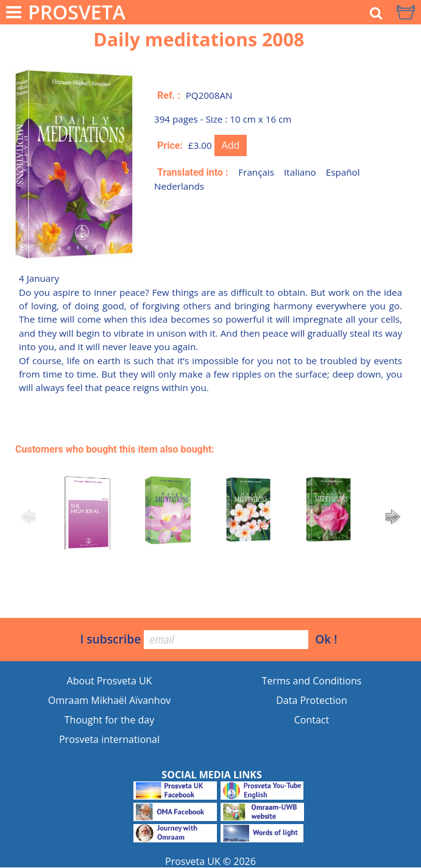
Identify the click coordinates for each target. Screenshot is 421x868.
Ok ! (326, 639)
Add (231, 145)
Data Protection (312, 700)
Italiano (300, 172)
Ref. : (169, 95)
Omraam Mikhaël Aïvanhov (110, 700)
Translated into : (193, 172)
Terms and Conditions (312, 681)
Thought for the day (109, 720)
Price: (170, 145)
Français (256, 172)
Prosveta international (109, 739)
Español (343, 172)
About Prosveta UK (110, 681)
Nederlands (179, 186)
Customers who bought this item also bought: (115, 449)
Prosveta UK (193, 861)
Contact (312, 720)
